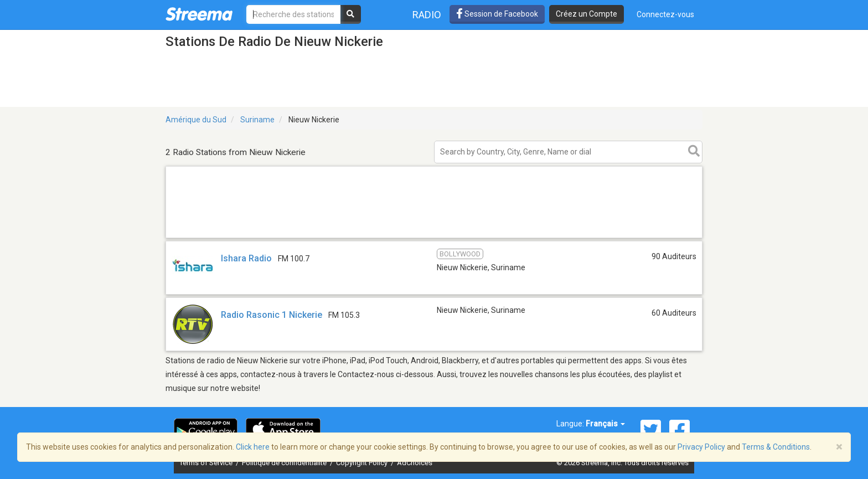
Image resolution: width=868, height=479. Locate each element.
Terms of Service (207, 463)
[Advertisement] (434, 237)
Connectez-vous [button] (665, 14)
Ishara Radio (246, 258)
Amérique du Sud (196, 120)
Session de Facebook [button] (497, 14)
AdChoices (415, 463)
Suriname (257, 120)
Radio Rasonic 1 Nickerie (272, 315)
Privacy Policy (701, 447)
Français (605, 424)
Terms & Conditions (776, 447)
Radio (427, 15)
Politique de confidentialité (285, 463)
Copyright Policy (363, 463)
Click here (253, 447)
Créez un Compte (587, 14)
